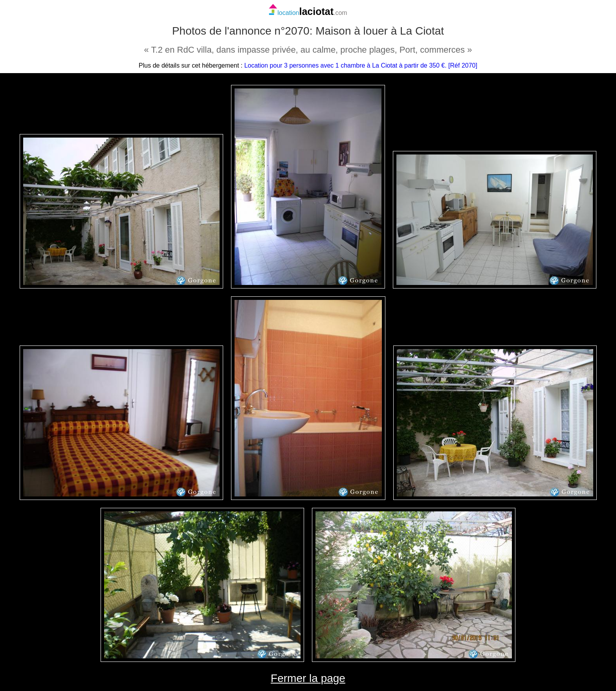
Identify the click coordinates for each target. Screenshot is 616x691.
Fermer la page (308, 678)
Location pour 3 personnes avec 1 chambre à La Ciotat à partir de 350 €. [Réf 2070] (361, 65)
